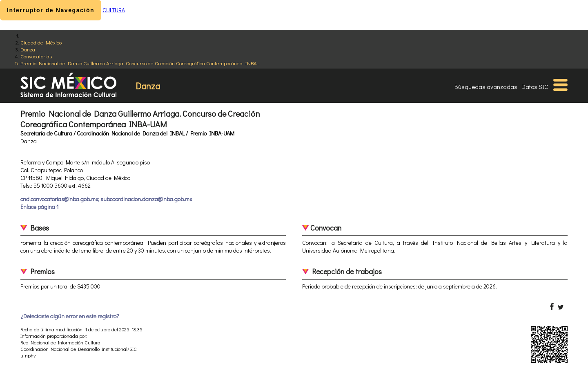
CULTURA (114, 10)
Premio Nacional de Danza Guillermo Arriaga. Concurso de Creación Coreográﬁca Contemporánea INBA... (140, 63)
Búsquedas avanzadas (486, 87)
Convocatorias (36, 56)
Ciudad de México (41, 42)
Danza (28, 49)
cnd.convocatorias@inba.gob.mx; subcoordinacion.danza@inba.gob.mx (106, 199)
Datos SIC (535, 87)
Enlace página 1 (39, 207)
